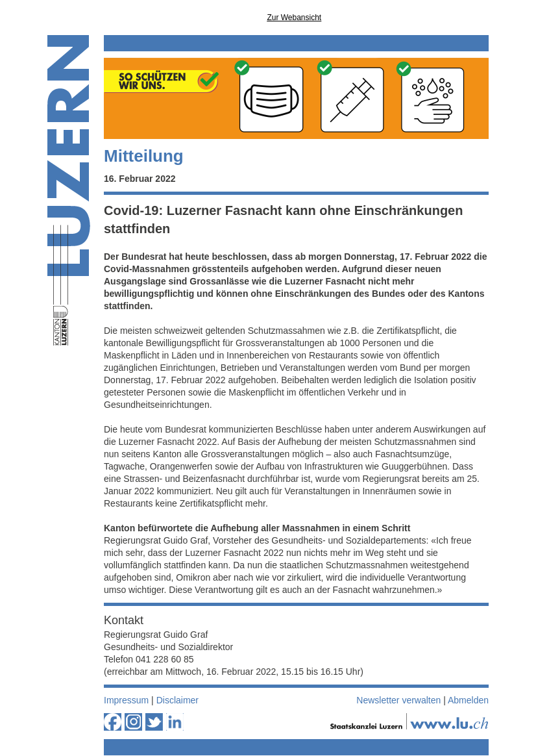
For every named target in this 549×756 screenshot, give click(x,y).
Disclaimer (177, 700)
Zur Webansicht (294, 18)
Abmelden (468, 700)
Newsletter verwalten (398, 700)
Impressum (126, 700)
